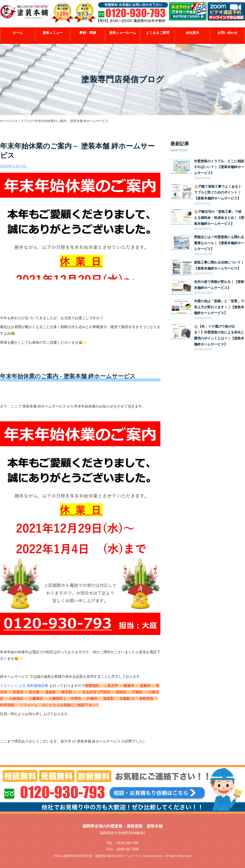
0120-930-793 (128, 843)
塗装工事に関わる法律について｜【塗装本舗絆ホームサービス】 (219, 265)
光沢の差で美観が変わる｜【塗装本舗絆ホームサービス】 (219, 285)
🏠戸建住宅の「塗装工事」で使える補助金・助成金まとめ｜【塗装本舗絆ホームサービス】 (219, 218)
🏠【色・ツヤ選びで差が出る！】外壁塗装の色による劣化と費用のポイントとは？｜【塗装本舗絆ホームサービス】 (219, 335)
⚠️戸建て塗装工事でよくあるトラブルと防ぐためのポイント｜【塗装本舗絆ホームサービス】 (218, 192)
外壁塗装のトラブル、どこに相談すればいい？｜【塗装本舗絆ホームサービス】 (219, 167)
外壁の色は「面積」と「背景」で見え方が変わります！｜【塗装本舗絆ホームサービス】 (219, 307)
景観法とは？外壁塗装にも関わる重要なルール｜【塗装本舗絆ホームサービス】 (219, 243)
